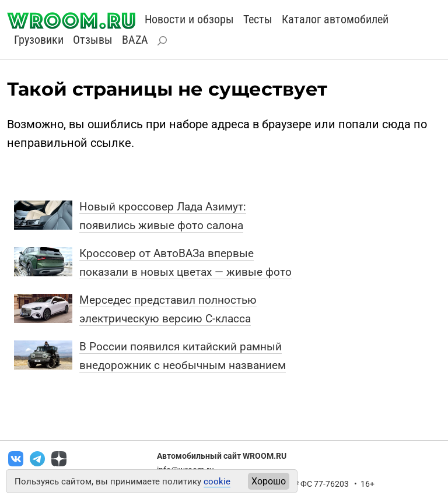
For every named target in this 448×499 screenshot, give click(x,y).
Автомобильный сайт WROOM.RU (222, 456)
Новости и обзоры (189, 19)
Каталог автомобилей (335, 19)
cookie (217, 482)
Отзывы (93, 40)
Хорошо (269, 481)
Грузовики (39, 40)
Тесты (258, 19)
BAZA (135, 40)
